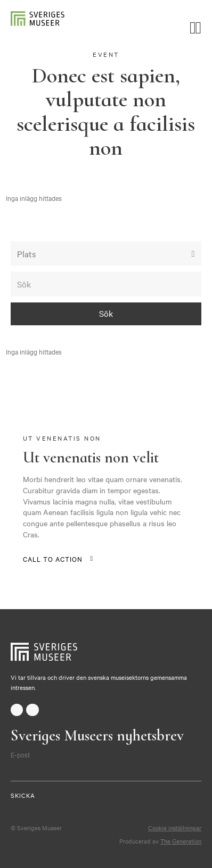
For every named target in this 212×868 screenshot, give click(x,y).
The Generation (181, 841)
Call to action (53, 559)
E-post (20, 754)
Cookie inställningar (175, 828)
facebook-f (17, 710)
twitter (32, 710)
